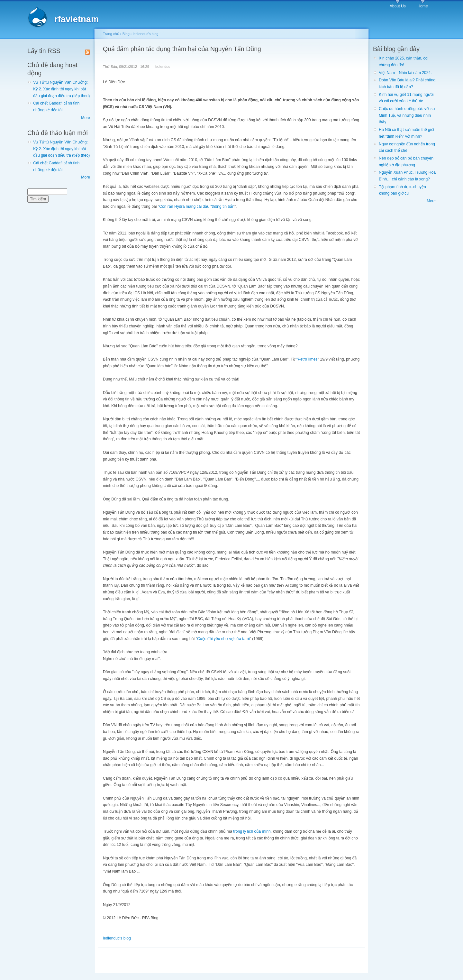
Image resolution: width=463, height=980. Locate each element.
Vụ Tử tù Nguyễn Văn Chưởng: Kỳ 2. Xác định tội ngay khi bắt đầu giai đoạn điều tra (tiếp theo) (61, 89)
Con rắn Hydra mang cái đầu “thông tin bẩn (197, 206)
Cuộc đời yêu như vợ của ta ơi (223, 639)
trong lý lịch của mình (252, 831)
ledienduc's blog (146, 34)
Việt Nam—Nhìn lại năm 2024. (405, 73)
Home (422, 6)
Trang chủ (111, 34)
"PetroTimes (307, 359)
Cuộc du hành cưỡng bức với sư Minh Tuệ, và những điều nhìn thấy (407, 115)
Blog (126, 34)
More (86, 118)
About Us (398, 6)
